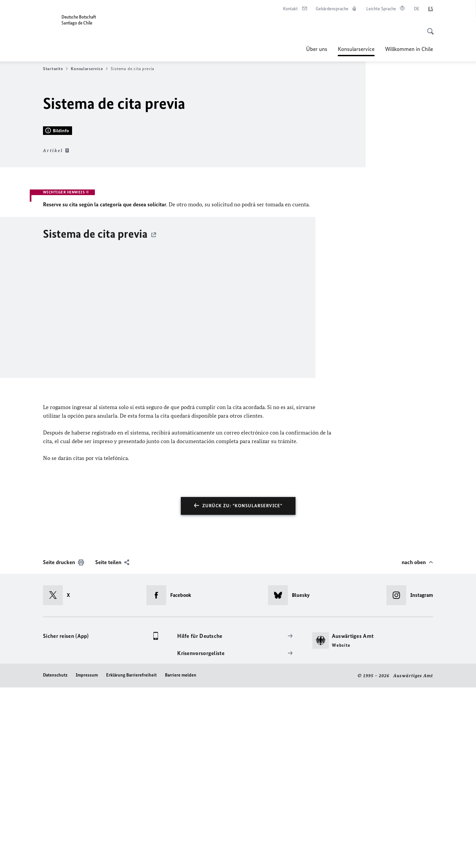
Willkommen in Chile (409, 49)
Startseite (55, 69)
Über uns (317, 49)
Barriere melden (181, 855)
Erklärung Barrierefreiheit (131, 855)
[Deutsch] (417, 9)
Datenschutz (55, 855)
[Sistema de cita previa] (238, 478)
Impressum (87, 855)
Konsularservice (356, 49)
